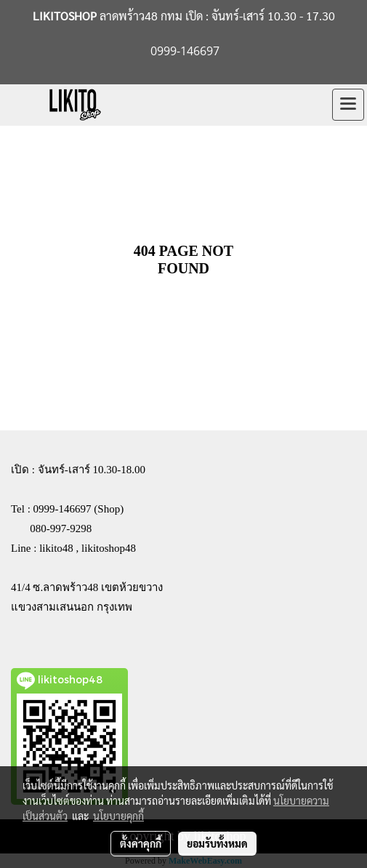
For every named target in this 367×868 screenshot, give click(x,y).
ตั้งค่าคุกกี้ (141, 843)
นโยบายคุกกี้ (118, 816)
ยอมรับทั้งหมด (217, 843)
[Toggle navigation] (348, 105)
